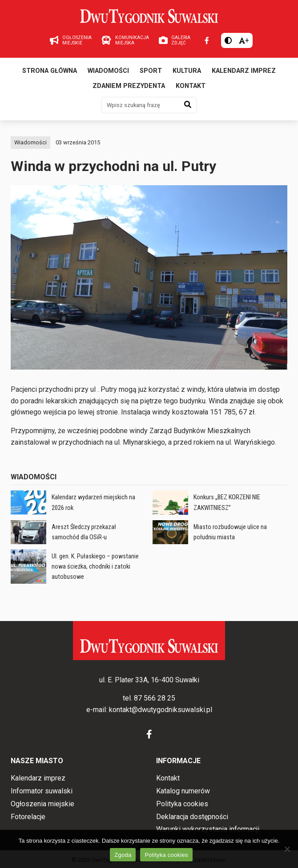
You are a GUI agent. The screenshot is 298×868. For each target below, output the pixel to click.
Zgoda (123, 855)
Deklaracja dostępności (192, 817)
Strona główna (50, 71)
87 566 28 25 (155, 698)
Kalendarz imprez (244, 71)
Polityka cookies (182, 804)
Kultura (187, 71)
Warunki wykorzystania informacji (208, 829)
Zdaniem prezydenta (129, 86)
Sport (151, 71)
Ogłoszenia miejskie (42, 804)
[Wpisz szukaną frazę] (140, 105)
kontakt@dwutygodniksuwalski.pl (161, 710)
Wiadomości (108, 71)
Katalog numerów (183, 791)
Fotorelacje (28, 817)
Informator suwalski (42, 791)
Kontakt (191, 86)
